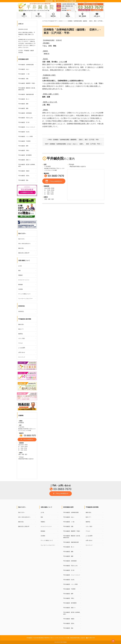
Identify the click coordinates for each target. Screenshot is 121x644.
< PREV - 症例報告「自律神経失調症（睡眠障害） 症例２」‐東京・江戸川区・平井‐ (73, 140)
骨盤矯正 (21, 275)
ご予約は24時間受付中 (27, 440)
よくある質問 (22, 348)
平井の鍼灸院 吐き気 (24, 132)
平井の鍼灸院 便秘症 (24, 171)
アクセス (21, 343)
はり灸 (20, 266)
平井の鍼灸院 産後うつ (24, 160)
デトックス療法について (24, 294)
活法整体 (21, 289)
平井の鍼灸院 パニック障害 (25, 136)
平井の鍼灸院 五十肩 (24, 122)
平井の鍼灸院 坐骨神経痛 (25, 113)
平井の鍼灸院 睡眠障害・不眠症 (27, 83)
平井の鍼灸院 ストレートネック (27, 127)
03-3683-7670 (28, 435)
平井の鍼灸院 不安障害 (24, 141)
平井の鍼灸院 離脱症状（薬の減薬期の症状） (27, 89)
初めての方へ (22, 239)
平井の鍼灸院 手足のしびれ (25, 118)
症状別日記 (21, 311)
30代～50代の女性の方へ (25, 244)
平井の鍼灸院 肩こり (24, 99)
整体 (19, 271)
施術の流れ (21, 248)
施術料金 (21, 334)
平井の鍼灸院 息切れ (24, 176)
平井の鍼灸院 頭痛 (23, 79)
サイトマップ (22, 357)
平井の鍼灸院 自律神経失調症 (26, 65)
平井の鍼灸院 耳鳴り (24, 150)
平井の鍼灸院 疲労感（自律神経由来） (27, 165)
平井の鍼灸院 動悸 (23, 146)
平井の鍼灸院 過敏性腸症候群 (26, 94)
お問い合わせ (22, 352)
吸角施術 (21, 285)
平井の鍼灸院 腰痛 (23, 104)
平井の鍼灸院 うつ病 (24, 74)
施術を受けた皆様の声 (24, 253)
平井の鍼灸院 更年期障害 (25, 155)
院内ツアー (21, 329)
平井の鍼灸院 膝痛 (23, 108)
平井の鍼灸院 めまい (24, 69)
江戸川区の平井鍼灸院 (63, 642)
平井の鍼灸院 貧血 (23, 180)
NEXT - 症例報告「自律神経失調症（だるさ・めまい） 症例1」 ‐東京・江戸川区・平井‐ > (73, 144)
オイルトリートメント (24, 280)
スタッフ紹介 (22, 338)
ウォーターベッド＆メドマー (25, 299)
